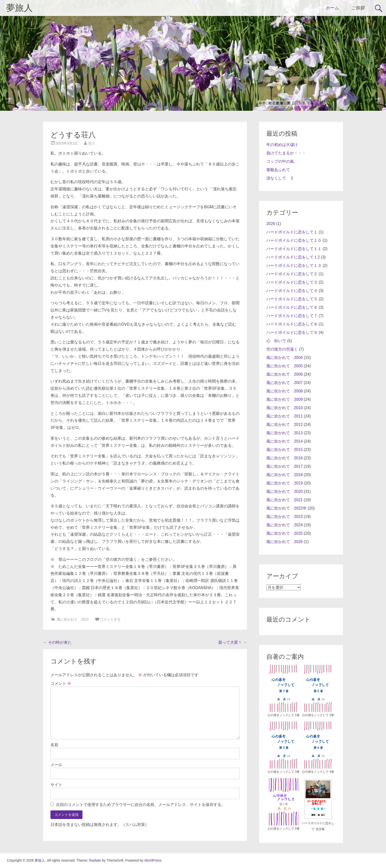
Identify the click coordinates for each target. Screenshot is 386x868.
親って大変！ (233, 642)
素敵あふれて (278, 170)
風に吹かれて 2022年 (287, 508)
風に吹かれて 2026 (285, 542)
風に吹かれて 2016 (285, 458)
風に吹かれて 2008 (285, 391)
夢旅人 (19, 8)
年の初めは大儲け (282, 145)
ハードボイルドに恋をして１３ (294, 265)
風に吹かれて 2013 (285, 433)
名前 (54, 745)
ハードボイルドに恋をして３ (292, 282)
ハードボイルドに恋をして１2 (293, 257)
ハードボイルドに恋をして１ (292, 232)
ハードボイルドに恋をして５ (292, 299)
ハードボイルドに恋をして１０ (294, 240)
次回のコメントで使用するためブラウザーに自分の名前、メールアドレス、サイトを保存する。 (141, 805)
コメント (61, 683)
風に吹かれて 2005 (285, 366)
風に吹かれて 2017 (285, 466)
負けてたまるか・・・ (286, 153)
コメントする (110, 619)
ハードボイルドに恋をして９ (292, 332)
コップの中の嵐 (280, 161)
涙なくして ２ (280, 178)
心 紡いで (276, 341)
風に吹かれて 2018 (285, 475)
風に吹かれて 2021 (285, 500)
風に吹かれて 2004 (285, 358)
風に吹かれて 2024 (285, 525)
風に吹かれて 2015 (285, 450)
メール (56, 765)
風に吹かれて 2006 (285, 374)
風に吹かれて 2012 (285, 425)
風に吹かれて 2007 (285, 383)
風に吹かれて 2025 (285, 533)
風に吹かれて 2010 (285, 408)
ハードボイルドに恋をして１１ (294, 249)
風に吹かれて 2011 (285, 416)
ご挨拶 (358, 8)
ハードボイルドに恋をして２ (292, 274)
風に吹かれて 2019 (285, 483)
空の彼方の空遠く (282, 349)
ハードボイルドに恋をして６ (292, 307)
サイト (56, 785)
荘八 (92, 143)
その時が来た (57, 642)
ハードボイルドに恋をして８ (292, 324)
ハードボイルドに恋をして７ (292, 316)
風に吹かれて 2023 (73, 619)
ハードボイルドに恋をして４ (292, 291)
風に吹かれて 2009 (285, 399)
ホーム (332, 8)
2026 (271, 224)
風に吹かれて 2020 (285, 491)
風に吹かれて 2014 (285, 441)
